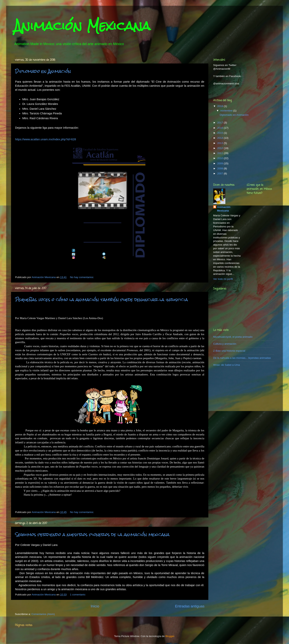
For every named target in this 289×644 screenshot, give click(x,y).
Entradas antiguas (190, 606)
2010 (221, 158)
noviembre (227, 111)
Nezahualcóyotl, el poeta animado (233, 337)
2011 (221, 153)
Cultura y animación (225, 344)
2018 (221, 106)
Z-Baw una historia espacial (229, 351)
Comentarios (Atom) (43, 614)
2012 (221, 148)
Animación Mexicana (224, 209)
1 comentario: (78, 595)
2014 (221, 138)
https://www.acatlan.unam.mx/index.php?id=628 (46, 139)
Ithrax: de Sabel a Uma (227, 365)
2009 (221, 163)
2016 (221, 128)
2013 (221, 143)
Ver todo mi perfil (223, 279)
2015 (221, 133)
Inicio (95, 606)
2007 (221, 173)
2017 (221, 123)
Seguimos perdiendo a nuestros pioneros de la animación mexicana (92, 534)
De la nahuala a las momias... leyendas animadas (242, 358)
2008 (221, 168)
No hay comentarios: (82, 277)
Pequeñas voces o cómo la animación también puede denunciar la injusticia (101, 299)
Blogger (170, 636)
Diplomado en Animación (43, 71)
